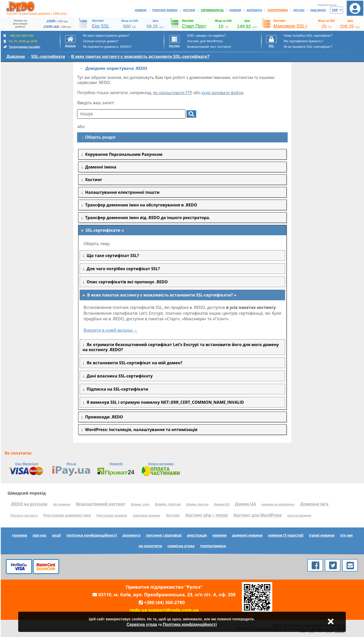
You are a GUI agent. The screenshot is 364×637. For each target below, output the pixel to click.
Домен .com (140, 504)
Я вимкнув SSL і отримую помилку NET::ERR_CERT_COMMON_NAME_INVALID (164, 402)
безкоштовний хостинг (101, 504)
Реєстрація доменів (112, 516)
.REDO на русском (29, 504)
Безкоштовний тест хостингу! (209, 47)
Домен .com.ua (168, 504)
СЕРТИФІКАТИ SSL (212, 10)
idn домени (62, 504)
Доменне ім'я (314, 504)
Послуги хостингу (24, 516)
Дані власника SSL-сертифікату (118, 376)
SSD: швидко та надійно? (206, 36)
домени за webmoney (278, 504)
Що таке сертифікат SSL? (112, 256)
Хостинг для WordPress (258, 515)
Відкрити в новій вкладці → (110, 330)
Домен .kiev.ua (197, 504)
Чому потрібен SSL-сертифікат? (308, 36)
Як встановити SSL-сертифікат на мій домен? (133, 363)
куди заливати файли (222, 93)
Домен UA (246, 504)
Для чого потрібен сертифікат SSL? (122, 269)
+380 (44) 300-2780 (164, 602)
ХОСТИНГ (189, 10)
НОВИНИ (235, 10)
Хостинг (173, 515)
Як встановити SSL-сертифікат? (308, 47)
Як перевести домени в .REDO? (107, 47)
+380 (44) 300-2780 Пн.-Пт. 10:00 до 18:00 (22, 41)
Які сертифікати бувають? (303, 41)
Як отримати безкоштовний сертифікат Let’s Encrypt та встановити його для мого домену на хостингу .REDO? (180, 347)
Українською (327, 5)
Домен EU (222, 504)
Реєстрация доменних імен (67, 515)
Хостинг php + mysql (207, 515)
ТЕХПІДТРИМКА (278, 10)
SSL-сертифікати (48, 57)
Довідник (16, 57)
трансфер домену (146, 516)
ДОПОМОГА (254, 10)
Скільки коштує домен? (101, 41)
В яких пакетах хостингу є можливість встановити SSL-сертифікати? (140, 57)
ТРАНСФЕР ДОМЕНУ (165, 10)
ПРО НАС (299, 10)
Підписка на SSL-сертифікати (116, 389)
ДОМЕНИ (141, 10)
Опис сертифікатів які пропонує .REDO (126, 282)
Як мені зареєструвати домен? (106, 36)
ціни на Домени (299, 516)
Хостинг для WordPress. (205, 41)
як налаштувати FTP (173, 93)
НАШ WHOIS (318, 10)
